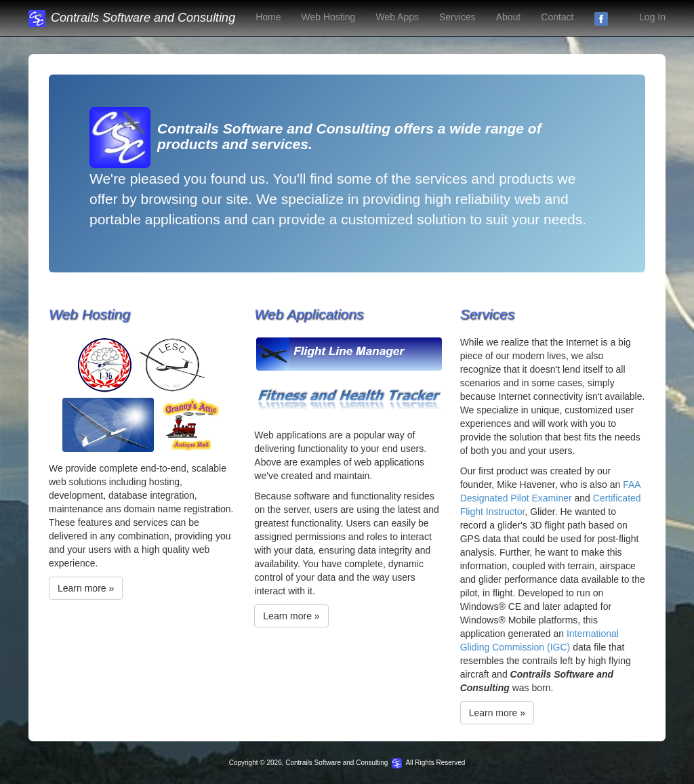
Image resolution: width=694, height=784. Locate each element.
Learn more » (86, 588)
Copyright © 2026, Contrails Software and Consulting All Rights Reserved (347, 763)
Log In (652, 17)
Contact (557, 17)
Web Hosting (329, 17)
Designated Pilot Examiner (516, 498)
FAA (632, 484)
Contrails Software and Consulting (132, 18)
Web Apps (397, 17)
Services (457, 17)
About (509, 17)
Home (268, 17)
